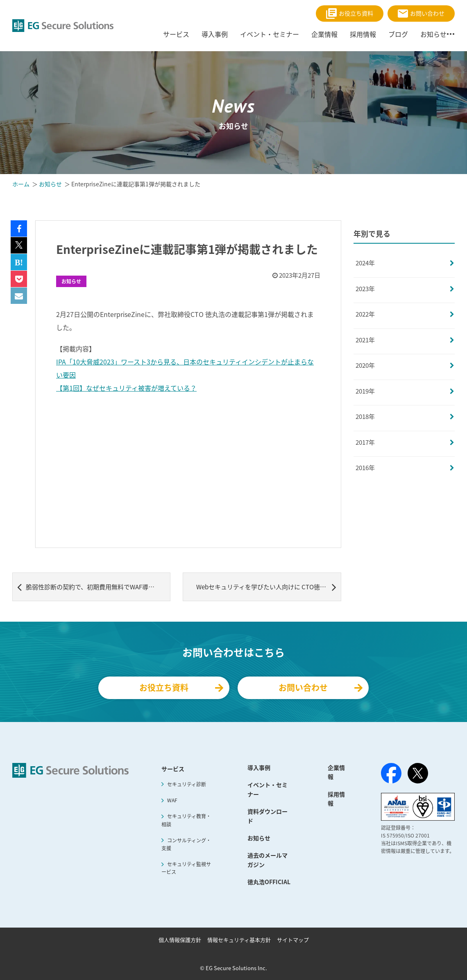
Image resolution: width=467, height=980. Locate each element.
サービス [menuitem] (176, 34)
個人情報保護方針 (180, 940)
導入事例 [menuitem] (215, 34)
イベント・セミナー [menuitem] (270, 34)
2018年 (365, 416)
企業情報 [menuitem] (324, 34)
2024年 (365, 263)
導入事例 (259, 767)
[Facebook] (391, 775)
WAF (172, 800)
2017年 (365, 442)
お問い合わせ (421, 13)
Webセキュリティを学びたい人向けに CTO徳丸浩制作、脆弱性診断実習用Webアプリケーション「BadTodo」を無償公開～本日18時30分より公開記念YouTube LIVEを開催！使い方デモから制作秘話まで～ (269, 587)
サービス (173, 769)
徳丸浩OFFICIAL (269, 882)
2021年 (365, 340)
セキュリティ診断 (187, 784)
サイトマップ (293, 940)
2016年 (365, 468)
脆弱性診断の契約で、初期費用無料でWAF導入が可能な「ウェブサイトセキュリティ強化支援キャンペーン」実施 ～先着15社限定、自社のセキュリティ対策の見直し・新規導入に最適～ (94, 587)
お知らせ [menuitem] (433, 34)
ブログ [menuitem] (398, 34)
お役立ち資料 (350, 14)
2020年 (365, 365)
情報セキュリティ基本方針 (239, 940)
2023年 (365, 289)
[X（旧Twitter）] (418, 773)
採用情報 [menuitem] (363, 34)
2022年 (365, 314)
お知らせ (71, 281)
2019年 (365, 391)
